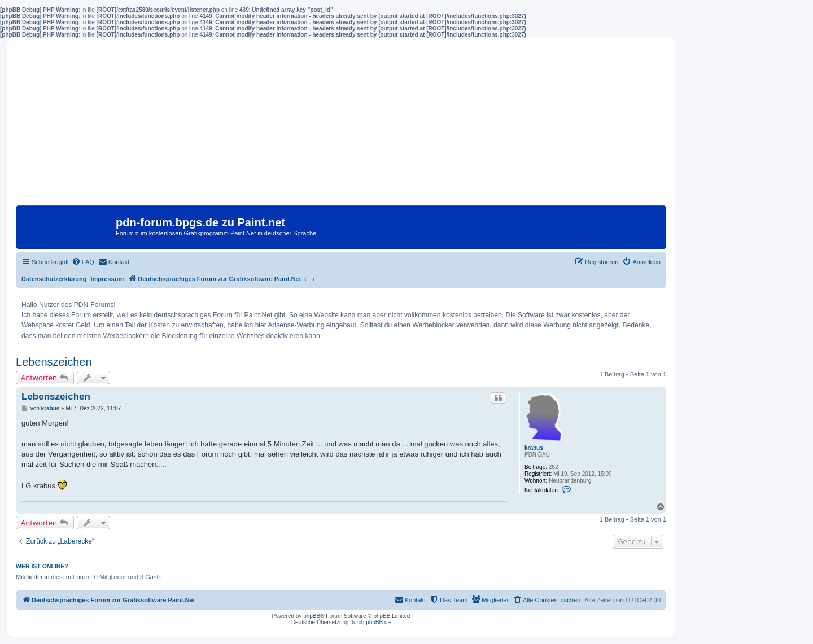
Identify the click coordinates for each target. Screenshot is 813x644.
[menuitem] (83, 262)
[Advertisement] (341, 126)
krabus (534, 448)
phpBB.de (378, 622)
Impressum (108, 279)
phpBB (312, 616)
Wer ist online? (42, 566)
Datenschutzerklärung (54, 279)
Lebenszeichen (54, 362)
